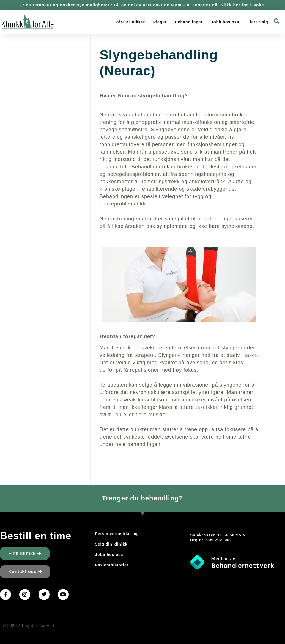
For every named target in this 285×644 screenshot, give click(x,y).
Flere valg (258, 22)
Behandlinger (189, 22)
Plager (160, 22)
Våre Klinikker (130, 22)
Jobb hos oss (225, 22)
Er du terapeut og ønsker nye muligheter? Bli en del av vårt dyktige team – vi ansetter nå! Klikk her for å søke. (142, 5)
